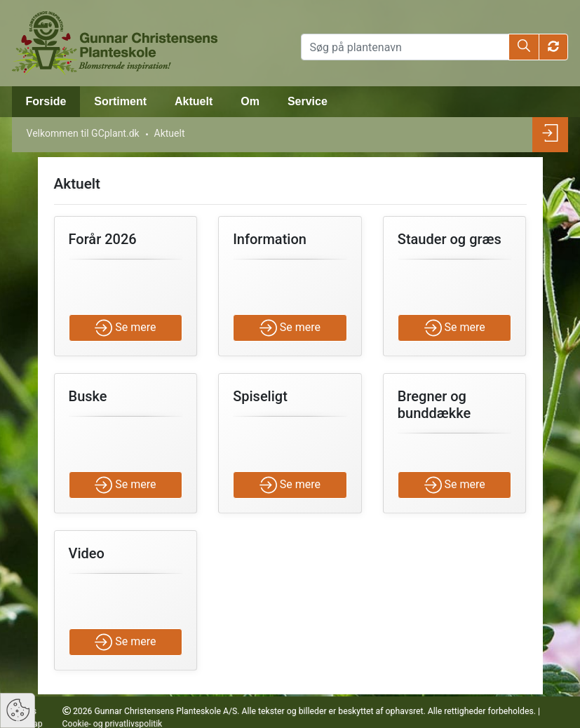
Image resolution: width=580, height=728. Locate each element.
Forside (46, 101)
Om (250, 101)
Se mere (125, 328)
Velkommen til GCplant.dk (83, 133)
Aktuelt (194, 101)
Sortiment (120, 101)
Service (308, 101)
